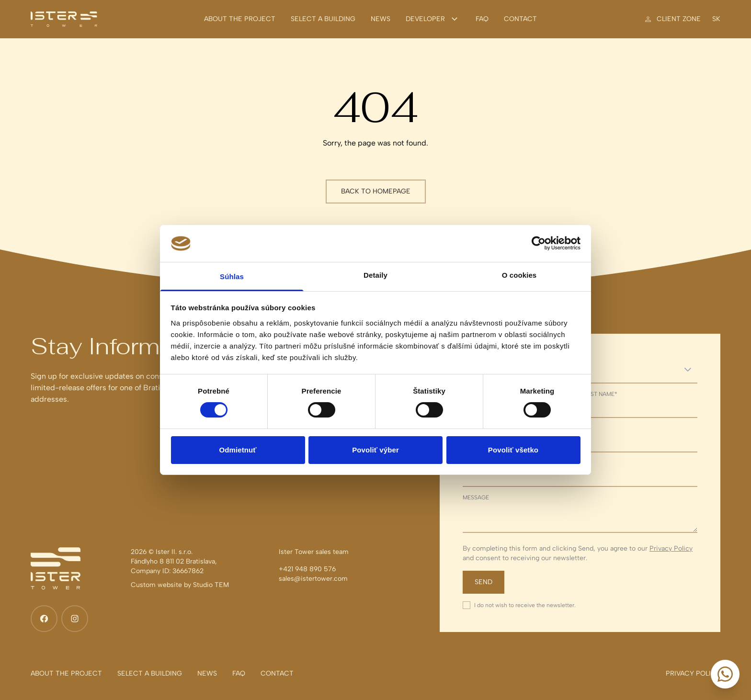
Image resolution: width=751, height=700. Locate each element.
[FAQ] (482, 19)
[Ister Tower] (64, 19)
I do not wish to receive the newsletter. (525, 605)
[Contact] (520, 19)
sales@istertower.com (313, 579)
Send (484, 582)
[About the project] (240, 19)
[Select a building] (323, 19)
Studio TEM (211, 585)
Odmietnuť (238, 450)
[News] (381, 19)
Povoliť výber (375, 450)
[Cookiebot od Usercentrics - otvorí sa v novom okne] (539, 243)
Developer (433, 19)
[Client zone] (672, 19)
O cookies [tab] (519, 275)
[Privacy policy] (693, 674)
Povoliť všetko (513, 450)
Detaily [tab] (375, 275)
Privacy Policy (671, 548)
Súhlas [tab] (232, 277)
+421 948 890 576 (307, 569)
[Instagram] (75, 619)
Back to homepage (376, 191)
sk (716, 19)
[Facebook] (44, 619)
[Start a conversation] (725, 674)
